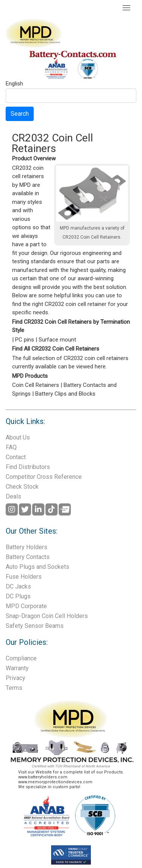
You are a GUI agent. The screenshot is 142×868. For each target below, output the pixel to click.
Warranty (17, 668)
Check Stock (22, 487)
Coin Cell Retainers (36, 385)
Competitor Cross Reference (44, 477)
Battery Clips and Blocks (65, 394)
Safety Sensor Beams (35, 626)
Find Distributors (28, 467)
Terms (14, 688)
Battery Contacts (28, 557)
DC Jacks (18, 586)
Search (20, 114)
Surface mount (57, 340)
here (100, 366)
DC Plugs (18, 596)
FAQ (11, 447)
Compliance (21, 658)
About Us (18, 437)
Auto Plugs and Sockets (37, 567)
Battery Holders (27, 547)
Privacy (16, 678)
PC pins (25, 340)
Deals (13, 496)
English (14, 84)
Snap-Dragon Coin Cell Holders (47, 616)
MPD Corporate (26, 606)
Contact (16, 457)
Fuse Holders (24, 577)
